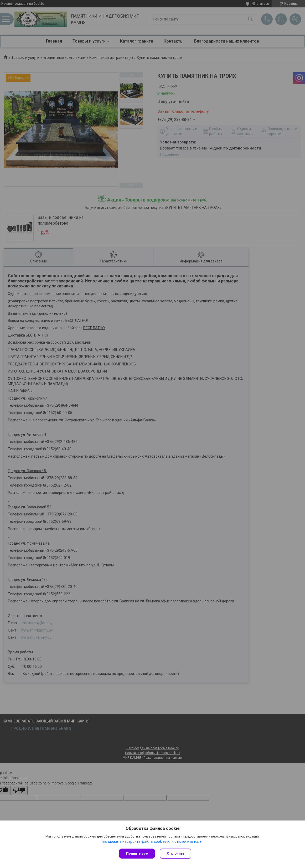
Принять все (137, 853)
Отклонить (176, 853)
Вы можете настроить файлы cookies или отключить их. (151, 841)
